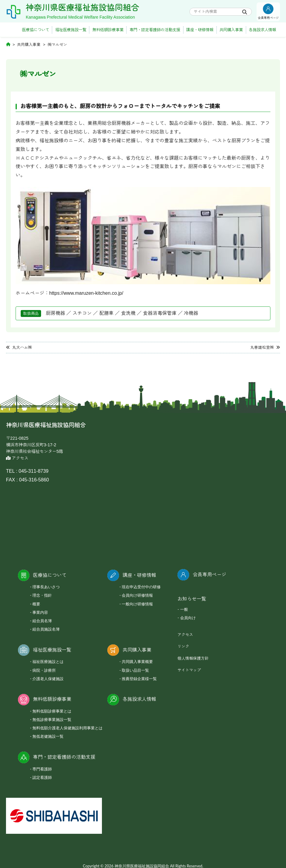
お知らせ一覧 (192, 599)
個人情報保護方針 (193, 658)
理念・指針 (42, 595)
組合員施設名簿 (46, 629)
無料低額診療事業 (108, 30)
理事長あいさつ (46, 587)
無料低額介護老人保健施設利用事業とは (67, 728)
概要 (36, 604)
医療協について (36, 30)
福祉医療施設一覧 (71, 30)
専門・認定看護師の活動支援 (155, 30)
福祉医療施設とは (48, 662)
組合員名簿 (42, 621)
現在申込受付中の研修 (141, 587)
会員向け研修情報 (137, 595)
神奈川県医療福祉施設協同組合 (82, 8)
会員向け (188, 618)
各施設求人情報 (262, 30)
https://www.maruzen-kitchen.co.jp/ (86, 293)
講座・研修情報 (200, 30)
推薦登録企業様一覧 (139, 679)
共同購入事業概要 (137, 662)
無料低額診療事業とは (52, 711)
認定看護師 (42, 777)
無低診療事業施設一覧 (52, 719)
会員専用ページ (210, 575)
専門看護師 (42, 769)
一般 (184, 609)
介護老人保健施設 (48, 679)
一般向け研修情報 (137, 604)
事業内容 (40, 612)
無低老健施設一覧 (48, 736)
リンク (183, 646)
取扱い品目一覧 (135, 670)
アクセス (17, 458)
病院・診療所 (44, 670)
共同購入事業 (231, 30)
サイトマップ (189, 670)
